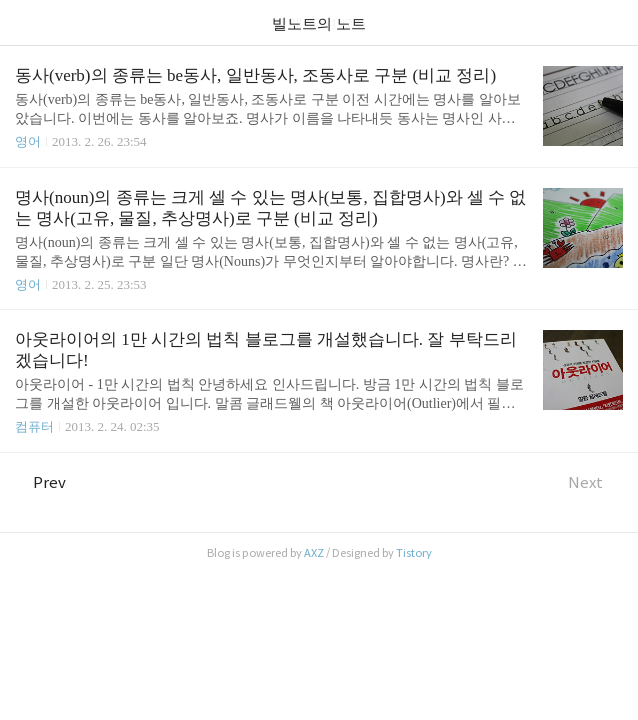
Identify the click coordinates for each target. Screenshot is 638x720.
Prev (40, 482)
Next (595, 482)
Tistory (414, 553)
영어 (28, 141)
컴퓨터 (34, 426)
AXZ (314, 553)
